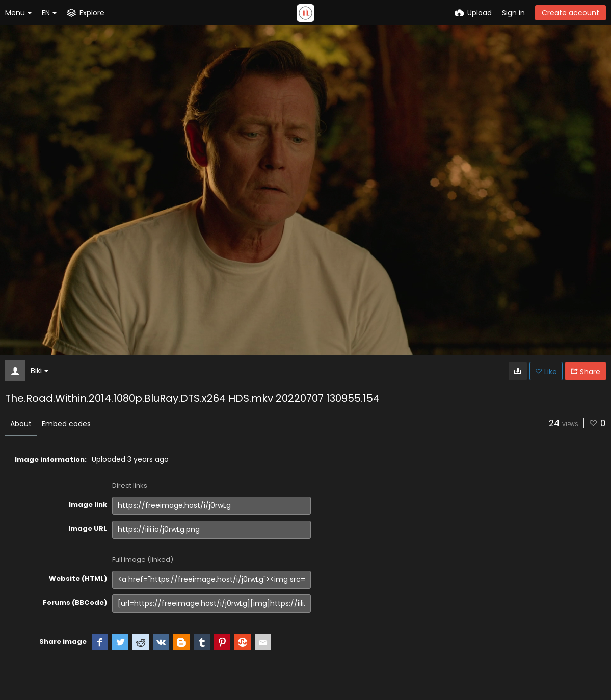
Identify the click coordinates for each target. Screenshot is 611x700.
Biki (39, 370)
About (21, 424)
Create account (570, 13)
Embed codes (66, 424)
